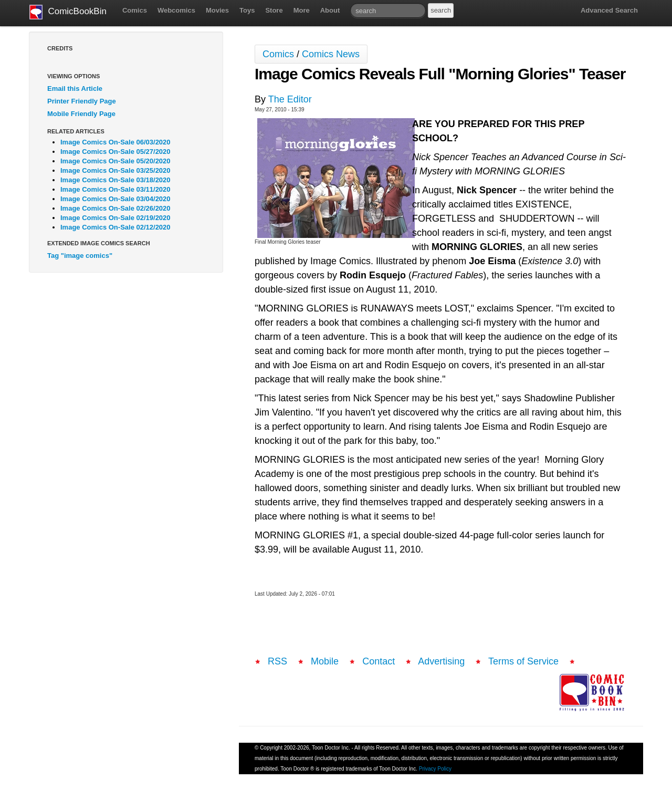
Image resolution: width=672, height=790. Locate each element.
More (302, 10)
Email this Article (75, 89)
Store (274, 10)
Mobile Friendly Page (81, 114)
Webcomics (176, 10)
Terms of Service (523, 661)
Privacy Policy (435, 769)
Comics (135, 10)
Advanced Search (609, 10)
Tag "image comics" (80, 256)
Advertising (441, 661)
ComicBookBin (68, 12)
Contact (379, 661)
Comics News (331, 54)
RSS (277, 661)
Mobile (325, 661)
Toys (247, 10)
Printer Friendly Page (82, 101)
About (330, 10)
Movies (217, 10)
